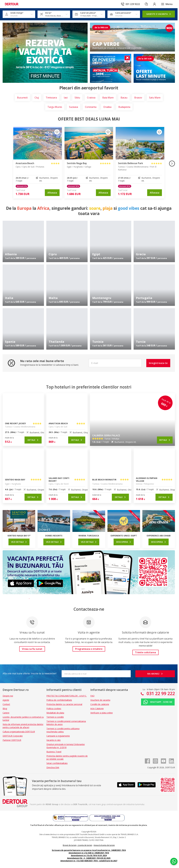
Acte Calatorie (97, 708)
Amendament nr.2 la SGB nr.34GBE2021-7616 (89, 853)
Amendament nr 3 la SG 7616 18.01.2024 (89, 855)
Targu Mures (55, 107)
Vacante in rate (54, 740)
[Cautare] (146, 4)
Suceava (74, 107)
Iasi (66, 98)
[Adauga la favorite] (57, 132)
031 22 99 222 (160, 693)
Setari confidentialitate (57, 763)
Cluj (37, 98)
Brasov (138, 98)
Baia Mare (108, 98)
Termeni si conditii (55, 717)
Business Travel (54, 752)
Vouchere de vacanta (100, 700)
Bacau (124, 98)
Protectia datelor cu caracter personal (64, 704)
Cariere (6, 713)
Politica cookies (54, 708)
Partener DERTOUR (12, 740)
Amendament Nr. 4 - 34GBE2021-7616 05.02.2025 (89, 858)
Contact (6, 704)
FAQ (92, 696)
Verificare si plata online (102, 713)
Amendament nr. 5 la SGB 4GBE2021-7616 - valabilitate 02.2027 (89, 861)
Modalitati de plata (55, 713)
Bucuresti (22, 98)
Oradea (107, 107)
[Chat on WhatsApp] (174, 861)
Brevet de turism (70, 845)
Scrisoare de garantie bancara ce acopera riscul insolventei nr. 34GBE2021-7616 (89, 850)
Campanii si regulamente (58, 736)
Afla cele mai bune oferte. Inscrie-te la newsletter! (29, 673)
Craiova (91, 98)
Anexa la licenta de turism (104, 845)
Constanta (91, 107)
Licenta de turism (85, 845)
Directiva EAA (53, 767)
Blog (5, 708)
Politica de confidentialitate (59, 700)
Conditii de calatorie (100, 704)
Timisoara (51, 98)
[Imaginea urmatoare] (172, 164)
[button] (158, 363)
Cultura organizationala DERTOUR (19, 732)
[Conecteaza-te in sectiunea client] (154, 4)
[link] (52, 193)
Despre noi (8, 696)
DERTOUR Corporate (13, 736)
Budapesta (124, 107)
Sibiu (77, 98)
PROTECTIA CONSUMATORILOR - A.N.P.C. (67, 696)
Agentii (6, 700)
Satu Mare (155, 98)
